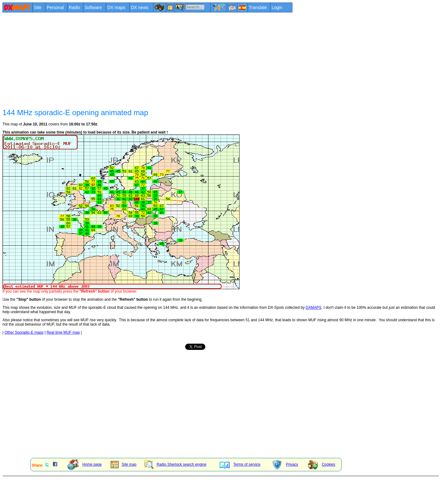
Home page (85, 464)
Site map (124, 464)
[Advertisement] (189, 60)
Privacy (285, 464)
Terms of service (240, 464)
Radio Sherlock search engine (175, 464)
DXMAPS (314, 308)
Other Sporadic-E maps (24, 332)
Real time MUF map (63, 332)
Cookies (322, 464)
